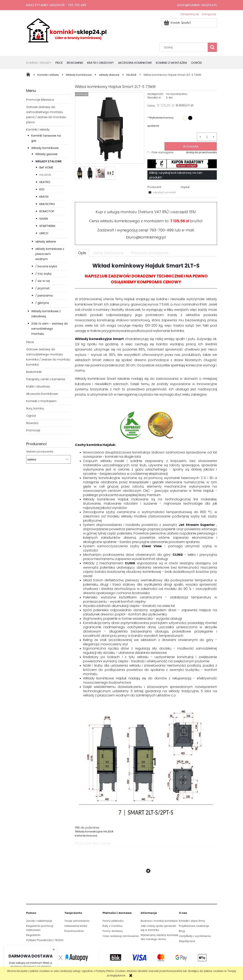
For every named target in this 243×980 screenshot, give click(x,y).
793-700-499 (161, 230)
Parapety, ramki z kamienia (46, 379)
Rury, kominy (35, 408)
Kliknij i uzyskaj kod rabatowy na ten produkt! (176, 175)
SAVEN (44, 219)
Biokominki (34, 372)
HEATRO (45, 182)
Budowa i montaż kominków (159, 921)
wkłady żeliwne (46, 242)
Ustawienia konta (76, 926)
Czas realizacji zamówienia (121, 936)
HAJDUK (45, 175)
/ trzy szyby (43, 274)
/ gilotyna (42, 303)
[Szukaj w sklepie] (184, 47)
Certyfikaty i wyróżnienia (195, 936)
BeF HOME (46, 167)
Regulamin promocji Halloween (40, 928)
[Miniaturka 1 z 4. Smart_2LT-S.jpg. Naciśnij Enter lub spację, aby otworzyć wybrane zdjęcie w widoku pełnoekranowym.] (80, 173)
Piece (30, 342)
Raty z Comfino (112, 926)
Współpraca (187, 941)
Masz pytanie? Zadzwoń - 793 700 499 (56, 5)
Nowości (32, 423)
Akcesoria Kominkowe (42, 394)
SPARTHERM (47, 226)
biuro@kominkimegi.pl (146, 237)
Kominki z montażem (41, 401)
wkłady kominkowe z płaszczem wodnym (50, 254)
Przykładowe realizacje (194, 926)
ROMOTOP (47, 211)
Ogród (31, 416)
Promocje (33, 430)
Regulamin (33, 935)
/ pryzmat (42, 288)
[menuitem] (41, 63)
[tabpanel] (146, 550)
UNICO (44, 233)
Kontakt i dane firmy (192, 921)
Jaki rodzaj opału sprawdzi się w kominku (158, 928)
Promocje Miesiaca (40, 100)
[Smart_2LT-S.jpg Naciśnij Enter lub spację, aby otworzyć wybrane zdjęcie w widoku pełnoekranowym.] (110, 128)
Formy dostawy (113, 931)
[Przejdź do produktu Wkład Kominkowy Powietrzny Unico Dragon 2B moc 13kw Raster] (146, 890)
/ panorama (44, 296)
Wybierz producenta (40, 452)
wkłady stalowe (48, 161)
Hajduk (185, 187)
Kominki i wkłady (38, 130)
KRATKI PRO (47, 204)
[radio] (185, 118)
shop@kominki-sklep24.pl (197, 5)
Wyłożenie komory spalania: (160, 122)
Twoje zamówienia (77, 921)
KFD (42, 189)
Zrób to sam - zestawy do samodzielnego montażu (50, 329)
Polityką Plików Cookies (111, 971)
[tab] (83, 253)
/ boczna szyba (46, 266)
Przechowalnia (74, 931)
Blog (182, 931)
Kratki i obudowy (38, 386)
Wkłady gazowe (46, 154)
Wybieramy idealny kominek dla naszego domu (159, 937)
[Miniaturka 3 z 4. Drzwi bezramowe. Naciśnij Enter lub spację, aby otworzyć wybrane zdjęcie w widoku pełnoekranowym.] (100, 173)
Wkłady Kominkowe (45, 148)
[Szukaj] (212, 47)
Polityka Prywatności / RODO (45, 940)
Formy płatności (113, 921)
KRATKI (44, 197)
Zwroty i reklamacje (39, 921)
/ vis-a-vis (43, 281)
